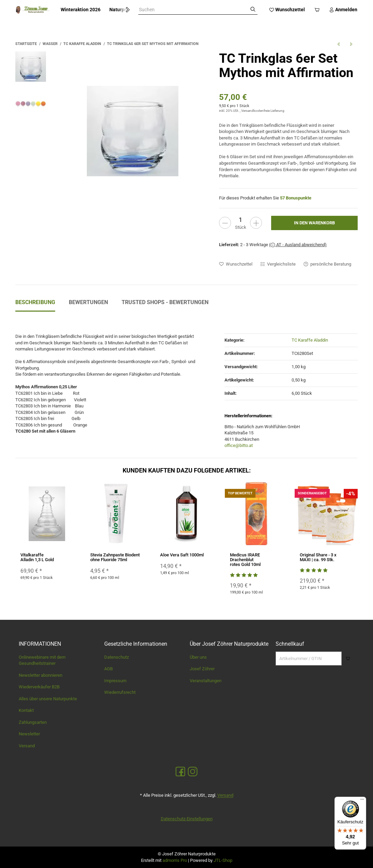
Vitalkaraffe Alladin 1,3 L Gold (37, 557)
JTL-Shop (223, 860)
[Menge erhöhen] (256, 223)
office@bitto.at (239, 445)
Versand (27, 746)
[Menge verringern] (225, 223)
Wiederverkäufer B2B (39, 687)
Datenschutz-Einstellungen (187, 819)
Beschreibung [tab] (35, 302)
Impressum (115, 681)
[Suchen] (253, 10)
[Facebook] (180, 772)
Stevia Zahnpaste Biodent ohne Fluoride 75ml (115, 557)
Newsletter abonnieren (41, 675)
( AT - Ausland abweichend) (298, 245)
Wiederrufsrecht (120, 692)
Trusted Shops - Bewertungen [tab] (165, 302)
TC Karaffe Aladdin (310, 340)
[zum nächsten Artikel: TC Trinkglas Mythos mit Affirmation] (351, 44)
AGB (108, 669)
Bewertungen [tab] (88, 302)
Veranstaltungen (206, 681)
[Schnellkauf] (309, 659)
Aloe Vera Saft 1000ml (182, 555)
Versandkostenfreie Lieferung (263, 111)
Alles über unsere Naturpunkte (48, 699)
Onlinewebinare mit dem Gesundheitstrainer (42, 660)
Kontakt (26, 710)
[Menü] (362, 801)
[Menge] (240, 220)
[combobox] (193, 10)
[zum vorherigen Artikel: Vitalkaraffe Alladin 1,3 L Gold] (338, 44)
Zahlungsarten (33, 722)
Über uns (198, 657)
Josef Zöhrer (202, 669)
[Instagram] (193, 772)
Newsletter (29, 734)
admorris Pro (175, 860)
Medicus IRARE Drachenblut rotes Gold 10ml (245, 560)
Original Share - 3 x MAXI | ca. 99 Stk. (318, 557)
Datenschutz (116, 657)
